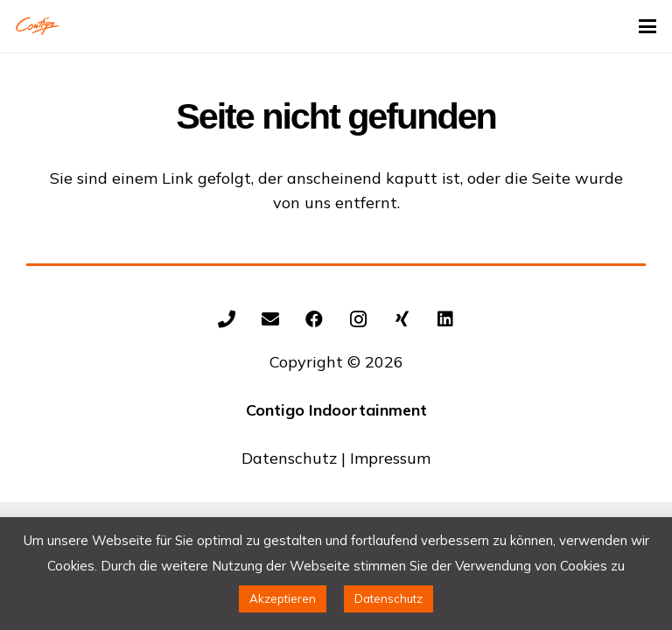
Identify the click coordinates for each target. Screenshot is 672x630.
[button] (648, 26)
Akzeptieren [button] (283, 598)
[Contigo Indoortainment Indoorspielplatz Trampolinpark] (38, 26)
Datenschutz (289, 458)
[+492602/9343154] (227, 319)
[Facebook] (314, 319)
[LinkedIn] (445, 319)
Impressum (390, 458)
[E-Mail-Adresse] (270, 319)
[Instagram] (358, 319)
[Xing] (402, 319)
